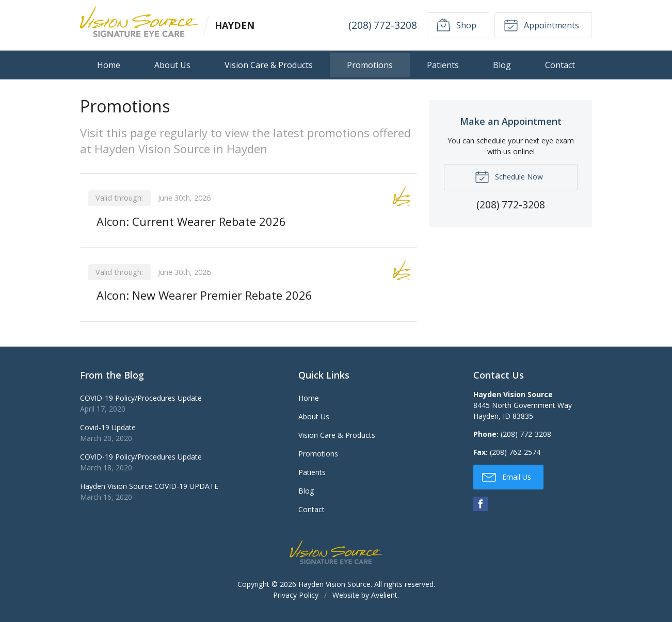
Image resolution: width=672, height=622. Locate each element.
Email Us (507, 477)
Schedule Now (509, 176)
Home (109, 65)
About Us (172, 65)
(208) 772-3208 (383, 25)
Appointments (541, 25)
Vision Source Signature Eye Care (336, 552)
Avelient (384, 595)
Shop (456, 25)
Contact (560, 65)
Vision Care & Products (269, 65)
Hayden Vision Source (334, 584)
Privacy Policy (296, 595)
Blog (502, 65)
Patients (443, 65)
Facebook (481, 504)
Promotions (370, 65)
